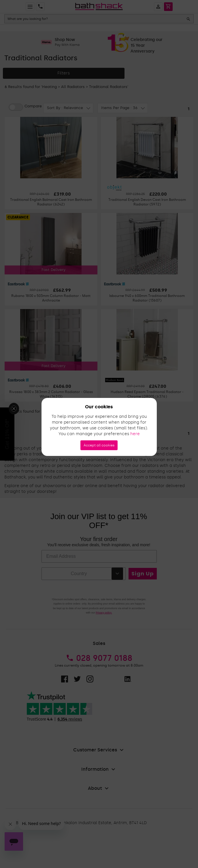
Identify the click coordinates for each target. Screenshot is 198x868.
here (135, 434)
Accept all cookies (99, 445)
